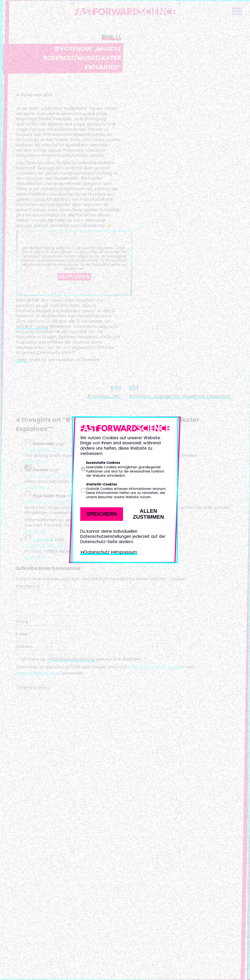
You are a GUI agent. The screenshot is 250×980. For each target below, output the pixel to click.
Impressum (126, 552)
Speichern (102, 514)
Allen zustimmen (148, 514)
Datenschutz (97, 552)
